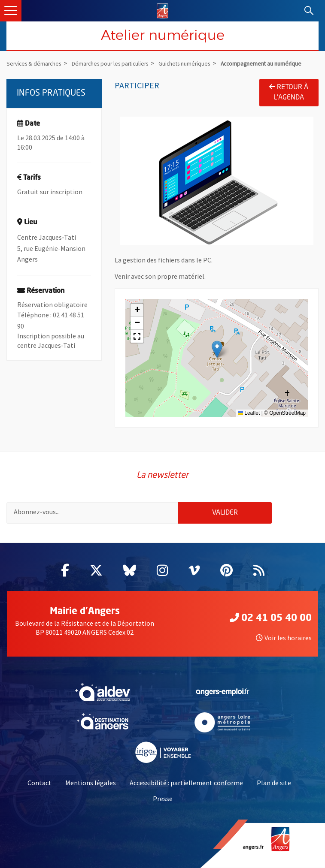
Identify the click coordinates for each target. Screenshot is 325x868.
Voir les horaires (284, 638)
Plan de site (274, 783)
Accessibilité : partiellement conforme (186, 783)
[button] (217, 349)
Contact (39, 783)
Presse (163, 799)
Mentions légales (91, 783)
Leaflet (249, 413)
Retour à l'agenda (289, 92)
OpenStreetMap (287, 413)
